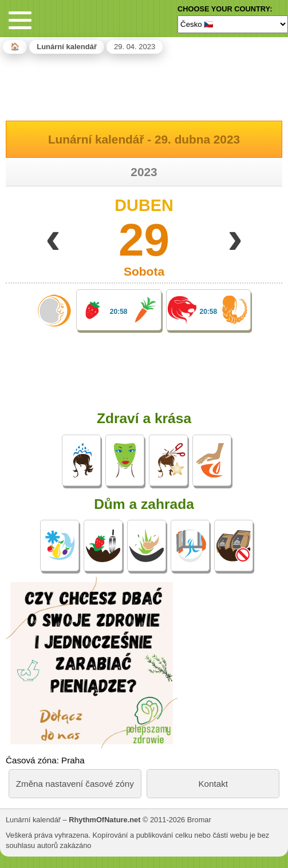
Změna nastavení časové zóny (75, 784)
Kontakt (213, 784)
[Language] (233, 24)
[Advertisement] (144, 85)
